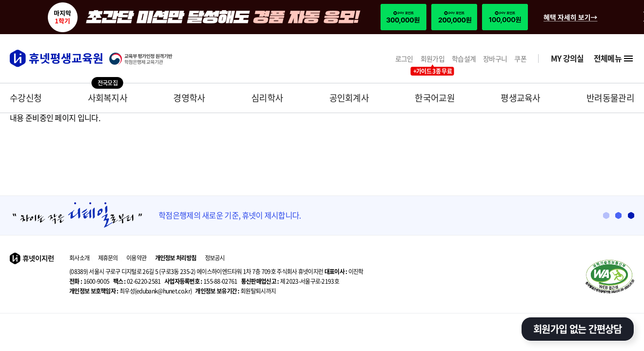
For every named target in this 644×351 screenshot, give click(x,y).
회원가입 (433, 59)
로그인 (404, 59)
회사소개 (79, 258)
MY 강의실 (567, 58)
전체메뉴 (614, 58)
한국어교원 (435, 98)
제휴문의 (108, 258)
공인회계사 (349, 98)
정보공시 (215, 258)
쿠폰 (520, 59)
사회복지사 (108, 98)
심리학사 (267, 98)
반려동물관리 (610, 98)
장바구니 (495, 59)
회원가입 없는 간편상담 (578, 329)
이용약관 (136, 258)
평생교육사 (521, 98)
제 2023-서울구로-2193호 (290, 281)
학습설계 (464, 59)
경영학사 (189, 98)
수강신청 (26, 98)
